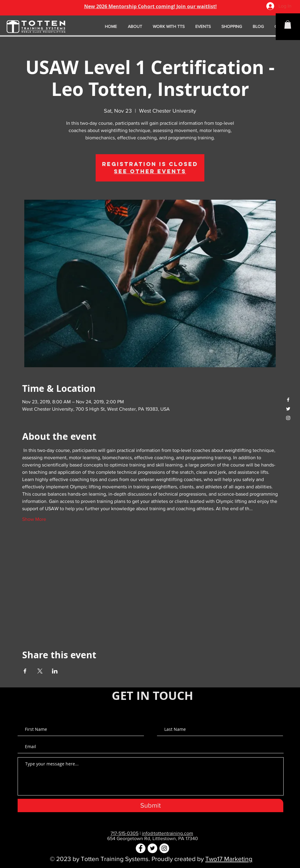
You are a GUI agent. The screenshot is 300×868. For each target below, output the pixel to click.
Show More (34, 519)
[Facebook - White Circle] (141, 848)
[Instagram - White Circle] (164, 848)
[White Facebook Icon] (288, 400)
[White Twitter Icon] (288, 409)
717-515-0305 (124, 833)
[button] (288, 24)
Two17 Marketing (229, 859)
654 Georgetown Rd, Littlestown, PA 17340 (153, 838)
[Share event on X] (40, 671)
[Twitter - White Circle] (152, 848)
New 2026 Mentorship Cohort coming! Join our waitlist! (150, 6)
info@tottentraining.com (167, 833)
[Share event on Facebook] (25, 671)
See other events (150, 171)
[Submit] (150, 805)
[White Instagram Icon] (288, 418)
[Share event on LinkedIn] (55, 671)
